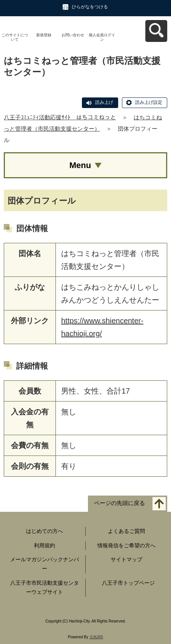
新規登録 (44, 35)
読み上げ (104, 102)
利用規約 (45, 545)
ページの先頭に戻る (119, 503)
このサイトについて (15, 37)
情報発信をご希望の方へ (126, 545)
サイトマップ (126, 559)
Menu (80, 165)
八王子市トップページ (128, 583)
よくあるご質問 (126, 531)
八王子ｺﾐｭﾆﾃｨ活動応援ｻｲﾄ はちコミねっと (60, 117)
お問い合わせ (73, 35)
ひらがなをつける (90, 7)
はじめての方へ (45, 531)
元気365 (96, 637)
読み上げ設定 (149, 102)
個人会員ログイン (102, 37)
